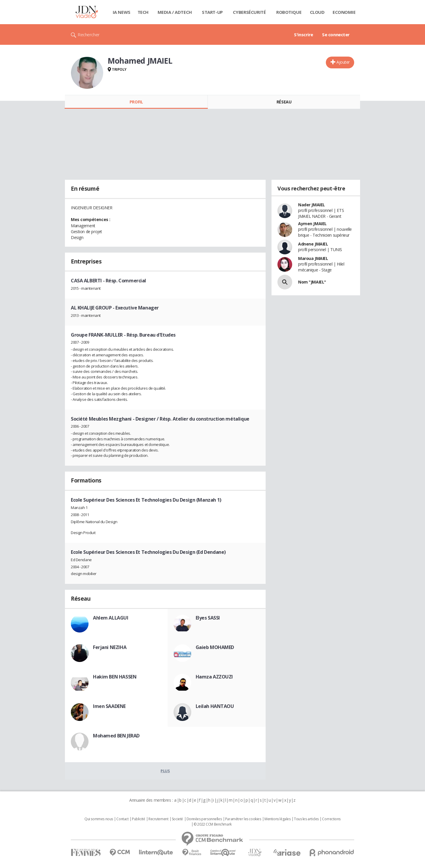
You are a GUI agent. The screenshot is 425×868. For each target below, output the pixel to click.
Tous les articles (306, 819)
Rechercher (89, 34)
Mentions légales (277, 819)
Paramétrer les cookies (243, 819)
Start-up (212, 12)
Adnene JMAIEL (313, 244)
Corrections (331, 819)
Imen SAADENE (109, 706)
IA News (122, 12)
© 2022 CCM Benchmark (213, 824)
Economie (344, 12)
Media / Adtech (175, 12)
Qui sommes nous (99, 819)
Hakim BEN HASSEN (115, 677)
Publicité (138, 819)
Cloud (317, 12)
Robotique (289, 12)
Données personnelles (204, 819)
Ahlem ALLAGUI (111, 618)
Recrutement (158, 819)
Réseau (284, 102)
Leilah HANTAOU (215, 706)
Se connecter (336, 34)
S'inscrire (304, 34)
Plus (165, 771)
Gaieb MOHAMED (215, 647)
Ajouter (343, 62)
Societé (177, 819)
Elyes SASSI (208, 618)
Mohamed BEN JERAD (116, 736)
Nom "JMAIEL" (312, 282)
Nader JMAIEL (312, 205)
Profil (136, 102)
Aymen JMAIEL (312, 224)
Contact (122, 819)
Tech (143, 12)
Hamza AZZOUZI (214, 677)
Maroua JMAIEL (313, 258)
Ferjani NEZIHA (110, 647)
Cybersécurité (249, 12)
